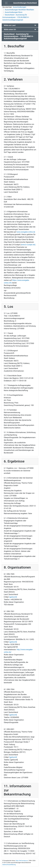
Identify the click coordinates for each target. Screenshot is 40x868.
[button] (20, 25)
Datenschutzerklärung (9, 865)
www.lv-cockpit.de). (28, 245)
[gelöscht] (13, 597)
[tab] (20, 25)
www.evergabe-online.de (26, 232)
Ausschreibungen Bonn (14, 12)
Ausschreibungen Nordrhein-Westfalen (20, 10)
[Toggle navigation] (6, 3)
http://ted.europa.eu (22, 861)
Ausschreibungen (19, 7)
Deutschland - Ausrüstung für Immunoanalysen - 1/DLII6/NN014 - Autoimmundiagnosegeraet (16, 17)
